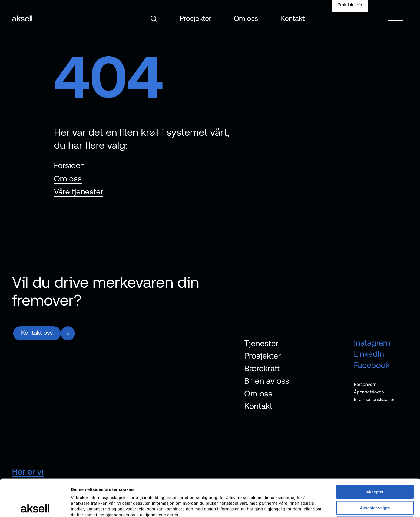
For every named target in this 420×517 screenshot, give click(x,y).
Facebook (372, 365)
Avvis (375, 486)
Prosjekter (195, 19)
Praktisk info (350, 5)
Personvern (365, 384)
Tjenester (261, 343)
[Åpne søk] (154, 19)
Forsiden (70, 165)
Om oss (246, 19)
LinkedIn (369, 354)
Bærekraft (262, 369)
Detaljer (288, 506)
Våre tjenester (79, 192)
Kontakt (293, 19)
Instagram (372, 343)
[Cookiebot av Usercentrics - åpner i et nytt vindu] (35, 506)
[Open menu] (395, 15)
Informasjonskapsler (374, 399)
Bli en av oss (267, 381)
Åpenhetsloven (369, 392)
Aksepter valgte (375, 471)
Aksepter (375, 455)
